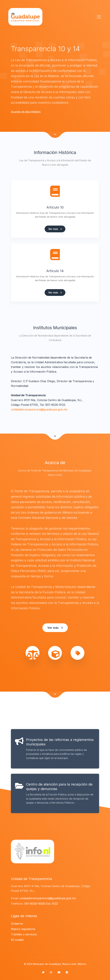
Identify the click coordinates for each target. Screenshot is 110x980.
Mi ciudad (17, 940)
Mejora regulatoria (23, 929)
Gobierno (17, 924)
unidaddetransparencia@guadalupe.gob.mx (39, 409)
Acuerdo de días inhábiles (26, 112)
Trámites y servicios (24, 934)
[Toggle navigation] (98, 17)
